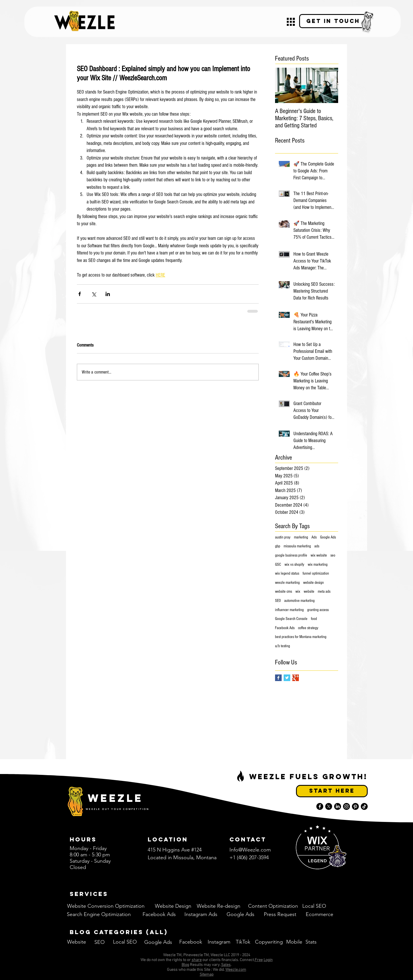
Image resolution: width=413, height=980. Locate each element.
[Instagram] (346, 806)
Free (259, 960)
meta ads (324, 592)
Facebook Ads (285, 628)
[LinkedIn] (338, 806)
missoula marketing (297, 546)
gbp (278, 546)
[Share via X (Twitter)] (94, 294)
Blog (185, 965)
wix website (319, 555)
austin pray (283, 537)
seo (333, 555)
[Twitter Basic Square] (287, 678)
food (314, 619)
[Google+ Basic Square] (296, 678)
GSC (278, 565)
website (309, 592)
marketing (301, 537)
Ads (314, 537)
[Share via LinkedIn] (108, 294)
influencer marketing (289, 610)
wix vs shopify (294, 565)
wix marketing (318, 565)
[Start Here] (332, 791)
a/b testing (283, 646)
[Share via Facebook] (80, 294)
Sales (226, 965)
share (197, 960)
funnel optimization (316, 573)
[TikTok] (364, 806)
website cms (284, 592)
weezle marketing (287, 583)
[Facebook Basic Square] (278, 678)
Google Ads (328, 537)
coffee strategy (308, 628)
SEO (278, 601)
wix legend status (287, 573)
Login (268, 960)
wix (298, 592)
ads (317, 546)
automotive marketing (299, 601)
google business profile (291, 555)
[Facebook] (320, 806)
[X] (329, 806)
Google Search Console (291, 619)
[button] (291, 22)
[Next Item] (329, 85)
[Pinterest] (355, 806)
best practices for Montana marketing (301, 637)
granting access (318, 610)
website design (313, 583)
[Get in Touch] (333, 21)
